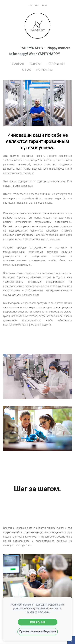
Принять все (38, 622)
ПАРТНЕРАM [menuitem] (56, 64)
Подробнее (31, 612)
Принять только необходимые (38, 631)
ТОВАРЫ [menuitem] (35, 64)
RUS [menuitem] (44, 6)
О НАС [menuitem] (27, 70)
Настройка (44, 612)
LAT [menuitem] (30, 6)
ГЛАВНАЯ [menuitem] (17, 64)
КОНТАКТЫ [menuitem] (45, 70)
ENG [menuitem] (37, 6)
